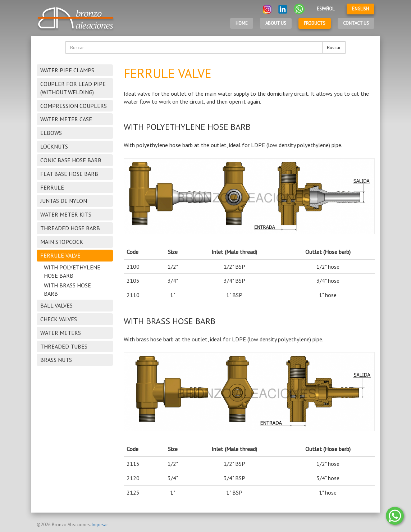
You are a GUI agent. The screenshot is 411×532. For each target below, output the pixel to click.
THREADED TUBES (64, 346)
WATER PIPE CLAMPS (67, 70)
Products (315, 23)
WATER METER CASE (66, 119)
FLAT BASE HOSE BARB (69, 174)
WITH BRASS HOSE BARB (67, 289)
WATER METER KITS (66, 214)
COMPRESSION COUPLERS (74, 106)
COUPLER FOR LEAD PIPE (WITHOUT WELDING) (73, 88)
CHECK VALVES (59, 319)
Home (242, 23)
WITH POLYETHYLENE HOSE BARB (72, 271)
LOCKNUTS (54, 146)
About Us (276, 23)
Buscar (334, 47)
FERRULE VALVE (60, 255)
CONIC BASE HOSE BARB (71, 160)
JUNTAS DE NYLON (64, 201)
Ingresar (100, 525)
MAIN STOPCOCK (62, 242)
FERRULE (52, 187)
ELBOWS (51, 133)
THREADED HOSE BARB (70, 228)
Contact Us (356, 23)
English (360, 9)
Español (326, 9)
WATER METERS (61, 333)
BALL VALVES (56, 305)
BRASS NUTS (56, 360)
